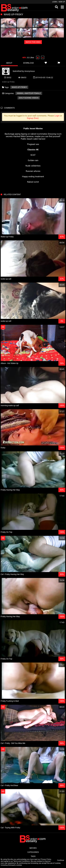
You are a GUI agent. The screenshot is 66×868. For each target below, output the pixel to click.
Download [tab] (28, 63)
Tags (33, 856)
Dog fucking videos (29, 98)
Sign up (62, 2)
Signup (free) (33, 118)
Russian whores (33, 171)
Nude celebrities (33, 166)
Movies (33, 848)
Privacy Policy (46, 859)
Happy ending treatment (33, 177)
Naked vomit (33, 182)
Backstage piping (13, 134)
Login (55, 2)
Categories (33, 852)
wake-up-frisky (19, 87)
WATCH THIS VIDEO (33, 42)
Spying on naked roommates (34, 134)
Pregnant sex (33, 144)
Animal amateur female (29, 93)
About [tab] (9, 63)
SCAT (33, 155)
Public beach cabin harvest (33, 139)
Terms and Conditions (22, 861)
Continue (61, 860)
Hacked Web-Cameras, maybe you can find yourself (37, 136)
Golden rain (33, 160)
